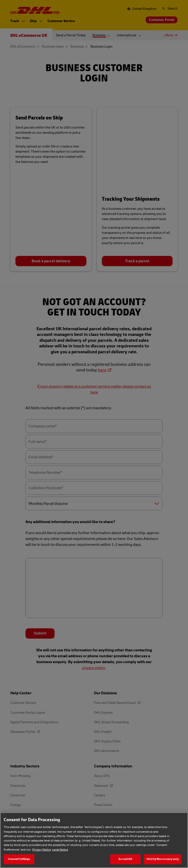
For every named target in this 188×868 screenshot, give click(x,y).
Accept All (125, 859)
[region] (94, 840)
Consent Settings (19, 859)
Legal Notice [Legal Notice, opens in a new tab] (60, 850)
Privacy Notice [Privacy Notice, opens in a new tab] (42, 850)
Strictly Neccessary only (163, 859)
